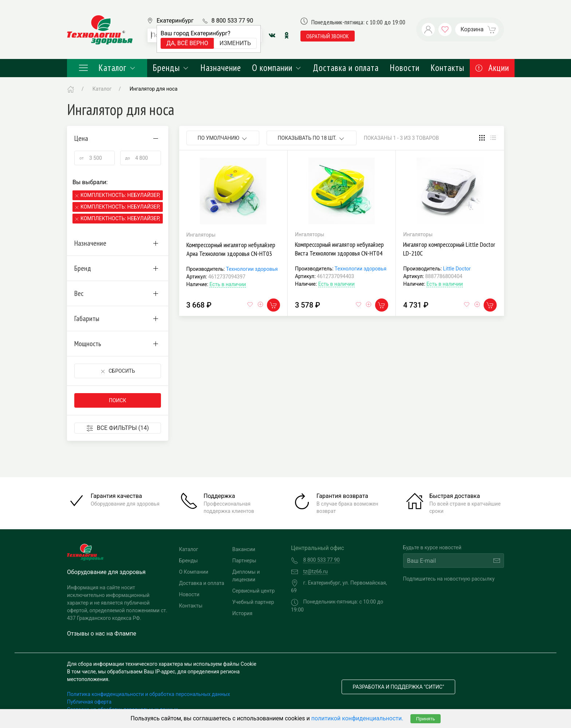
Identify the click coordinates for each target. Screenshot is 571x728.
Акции (492, 68)
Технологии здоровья (252, 269)
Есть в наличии (228, 284)
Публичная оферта (89, 702)
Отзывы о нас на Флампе (102, 634)
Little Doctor (457, 269)
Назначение (221, 68)
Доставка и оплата (346, 68)
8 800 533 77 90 (232, 21)
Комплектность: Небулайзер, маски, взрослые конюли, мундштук (121, 195)
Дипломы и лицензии (246, 576)
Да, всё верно (187, 43)
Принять (425, 719)
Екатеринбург (175, 21)
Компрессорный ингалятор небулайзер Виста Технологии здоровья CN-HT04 (339, 249)
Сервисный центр (254, 591)
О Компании (194, 572)
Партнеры (244, 561)
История (242, 613)
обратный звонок (328, 36)
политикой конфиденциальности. (357, 718)
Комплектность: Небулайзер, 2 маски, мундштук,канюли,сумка (121, 207)
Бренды (171, 68)
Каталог (107, 68)
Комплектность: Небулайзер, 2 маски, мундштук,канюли (121, 218)
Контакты (447, 68)
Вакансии (244, 549)
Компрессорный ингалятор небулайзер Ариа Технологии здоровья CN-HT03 (231, 249)
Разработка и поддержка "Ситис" (399, 687)
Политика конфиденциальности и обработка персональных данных (149, 694)
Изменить (235, 43)
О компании (277, 68)
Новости (405, 68)
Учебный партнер (253, 602)
